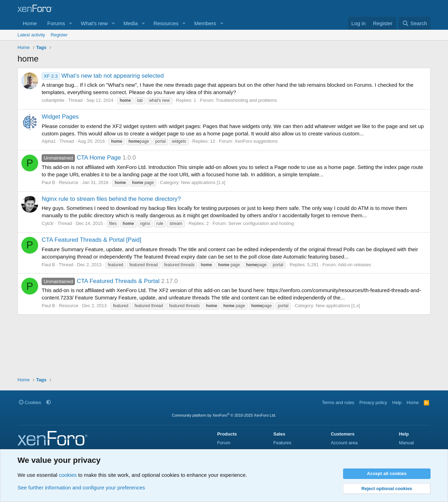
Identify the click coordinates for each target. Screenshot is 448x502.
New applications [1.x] (203, 182)
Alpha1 (49, 141)
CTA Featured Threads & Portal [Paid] (92, 240)
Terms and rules (338, 402)
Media (131, 23)
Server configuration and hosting (261, 223)
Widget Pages (60, 117)
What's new (94, 23)
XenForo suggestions (256, 141)
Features (282, 443)
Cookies (30, 402)
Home (30, 23)
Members (205, 23)
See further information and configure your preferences (81, 487)
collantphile (53, 100)
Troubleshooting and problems (246, 100)
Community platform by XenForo (224, 415)
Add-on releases (354, 265)
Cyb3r (48, 223)
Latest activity (31, 35)
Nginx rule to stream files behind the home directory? (111, 199)
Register (59, 35)
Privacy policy (373, 402)
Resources (166, 23)
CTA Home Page (81, 158)
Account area (344, 443)
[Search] (415, 23)
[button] (71, 23)
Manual (407, 443)
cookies (68, 475)
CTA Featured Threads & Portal (101, 281)
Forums (56, 23)
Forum (224, 443)
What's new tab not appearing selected (103, 76)
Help (397, 402)
